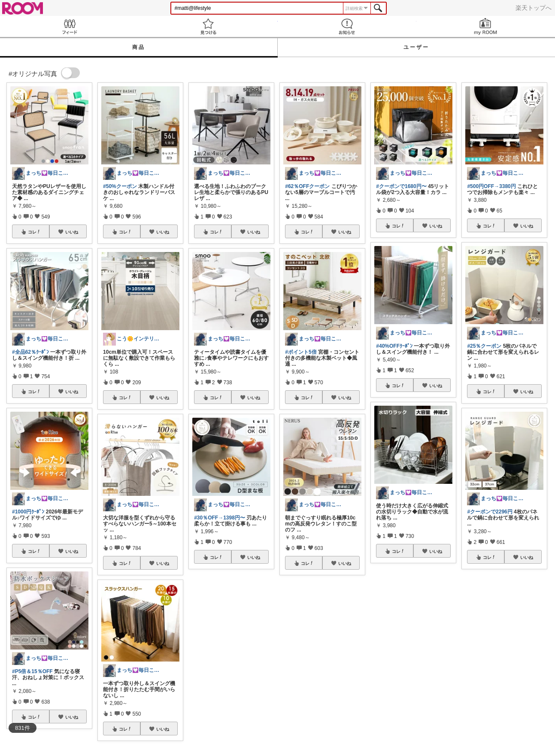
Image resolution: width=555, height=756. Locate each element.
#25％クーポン (484, 346)
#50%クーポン (120, 186)
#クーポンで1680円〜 (401, 186)
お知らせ (347, 26)
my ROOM (486, 26)
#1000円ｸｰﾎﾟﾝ (28, 512)
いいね (72, 232)
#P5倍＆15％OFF (32, 671)
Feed (69, 26)
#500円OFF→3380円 (491, 186)
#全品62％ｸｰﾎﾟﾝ (30, 352)
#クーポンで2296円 (490, 512)
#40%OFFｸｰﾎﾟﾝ (394, 346)
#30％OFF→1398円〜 (220, 518)
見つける (208, 26)
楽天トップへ (534, 8)
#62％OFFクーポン (307, 186)
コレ (34, 232)
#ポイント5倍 (301, 352)
